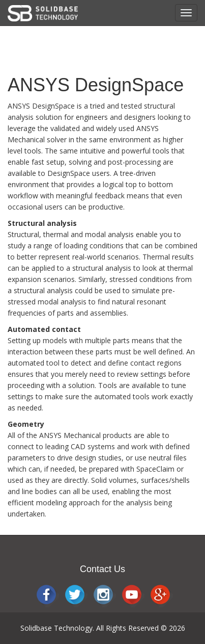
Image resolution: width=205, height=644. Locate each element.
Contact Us (102, 569)
